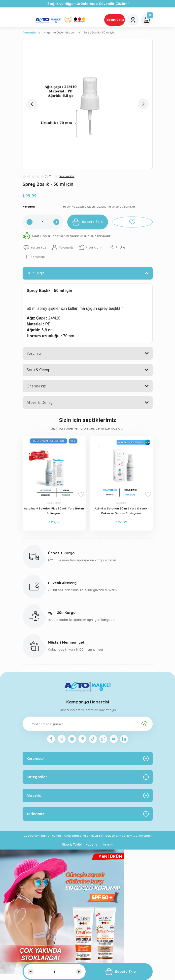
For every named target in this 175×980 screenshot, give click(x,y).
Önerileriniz (36, 386)
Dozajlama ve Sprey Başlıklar (116, 207)
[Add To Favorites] (132, 222)
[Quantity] (43, 222)
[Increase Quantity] (56, 222)
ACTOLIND (54, 503)
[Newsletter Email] (88, 724)
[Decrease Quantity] (30, 222)
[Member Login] (133, 20)
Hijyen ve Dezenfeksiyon (79, 207)
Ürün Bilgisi (36, 273)
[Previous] (32, 104)
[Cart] (147, 20)
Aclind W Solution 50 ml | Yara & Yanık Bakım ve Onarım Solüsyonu (121, 511)
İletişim (108, 844)
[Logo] (61, 20)
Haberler (92, 844)
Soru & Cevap (38, 370)
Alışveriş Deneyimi (42, 402)
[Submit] (144, 724)
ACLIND (121, 503)
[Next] (143, 104)
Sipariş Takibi (72, 844)
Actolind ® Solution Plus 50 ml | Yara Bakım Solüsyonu (54, 511)
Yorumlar (34, 353)
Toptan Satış (115, 20)
